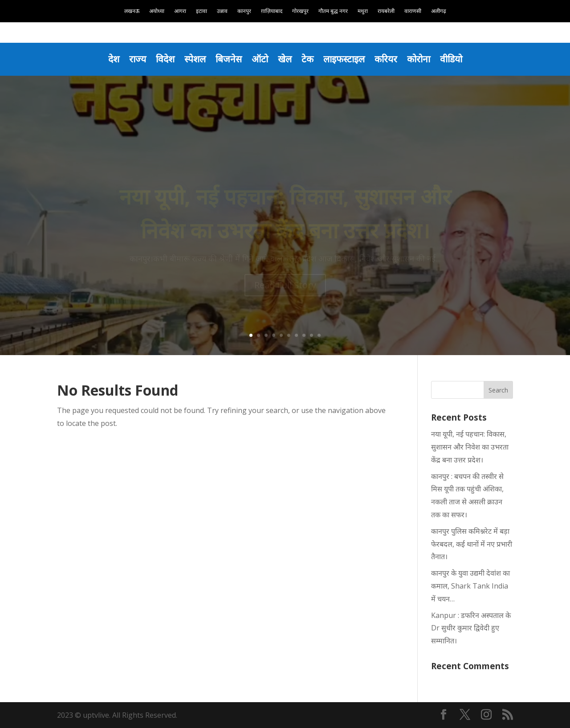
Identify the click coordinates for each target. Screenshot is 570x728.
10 (319, 335)
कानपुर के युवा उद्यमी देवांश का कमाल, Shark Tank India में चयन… (470, 586)
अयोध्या (157, 11)
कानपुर (244, 11)
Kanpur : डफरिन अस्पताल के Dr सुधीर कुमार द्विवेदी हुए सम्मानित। (471, 628)
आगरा (180, 11)
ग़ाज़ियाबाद (272, 11)
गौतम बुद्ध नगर (333, 11)
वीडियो (451, 59)
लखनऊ (132, 11)
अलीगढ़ (439, 11)
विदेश (165, 59)
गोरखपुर (300, 11)
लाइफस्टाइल (344, 59)
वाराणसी (413, 11)
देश (114, 59)
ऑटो (260, 59)
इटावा (202, 11)
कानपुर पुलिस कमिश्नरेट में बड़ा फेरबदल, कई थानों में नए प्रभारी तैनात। (472, 544)
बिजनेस (229, 59)
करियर (386, 59)
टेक (307, 59)
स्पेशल (195, 59)
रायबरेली (386, 11)
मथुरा (363, 11)
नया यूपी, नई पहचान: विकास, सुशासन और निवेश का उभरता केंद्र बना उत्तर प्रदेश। (470, 447)
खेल (285, 59)
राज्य (138, 59)
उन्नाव (222, 11)
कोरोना (419, 59)
